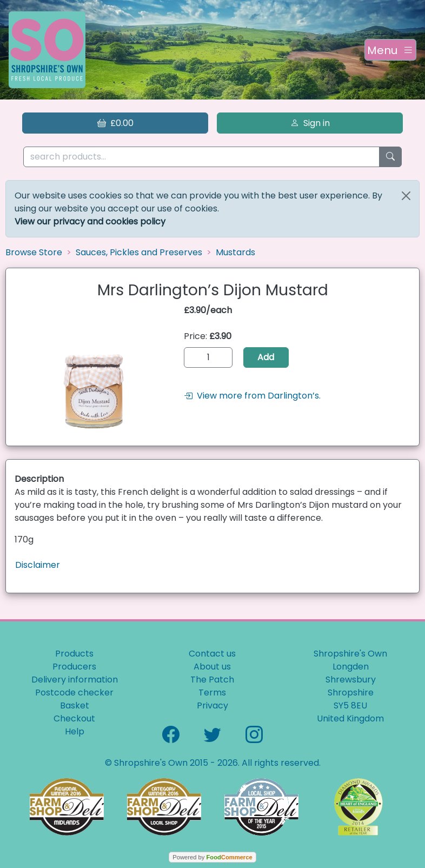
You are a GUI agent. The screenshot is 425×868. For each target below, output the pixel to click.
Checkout (74, 718)
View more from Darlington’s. (252, 396)
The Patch (212, 680)
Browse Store (34, 252)
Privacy (212, 705)
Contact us (212, 654)
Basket (75, 705)
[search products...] (201, 157)
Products (74, 654)
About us (212, 667)
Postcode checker (74, 693)
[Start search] (390, 157)
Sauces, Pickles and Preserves (139, 252)
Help (75, 731)
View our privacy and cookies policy (90, 221)
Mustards (235, 252)
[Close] (406, 196)
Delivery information (75, 680)
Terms (212, 693)
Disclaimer (38, 565)
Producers (74, 667)
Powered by (212, 857)
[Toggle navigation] (390, 50)
